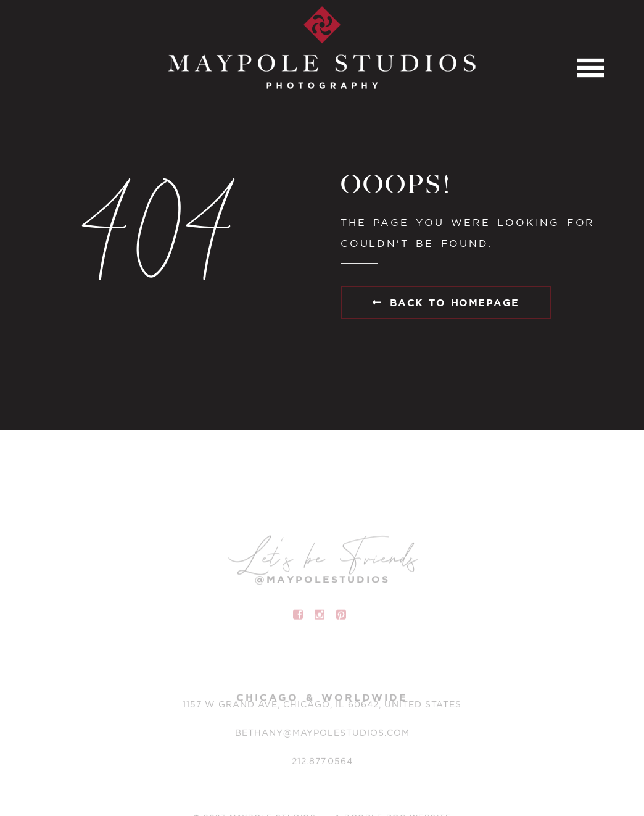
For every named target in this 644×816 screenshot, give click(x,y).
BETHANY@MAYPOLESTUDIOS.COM (322, 735)
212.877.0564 (322, 763)
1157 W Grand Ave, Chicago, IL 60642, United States (322, 706)
